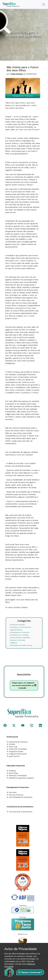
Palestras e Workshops (18, 776)
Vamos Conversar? (30, 972)
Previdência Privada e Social (21, 645)
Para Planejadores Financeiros (21, 797)
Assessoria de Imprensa (18, 742)
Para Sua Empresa (16, 795)
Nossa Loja (13, 747)
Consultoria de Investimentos (21, 812)
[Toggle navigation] (44, 4)
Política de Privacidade (18, 749)
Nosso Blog (13, 773)
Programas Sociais (16, 751)
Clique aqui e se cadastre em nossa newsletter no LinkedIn (24, 685)
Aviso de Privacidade (21, 949)
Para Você (13, 792)
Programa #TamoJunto (18, 754)
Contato (12, 744)
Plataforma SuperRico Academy (21, 778)
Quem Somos (14, 756)
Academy (12, 771)
